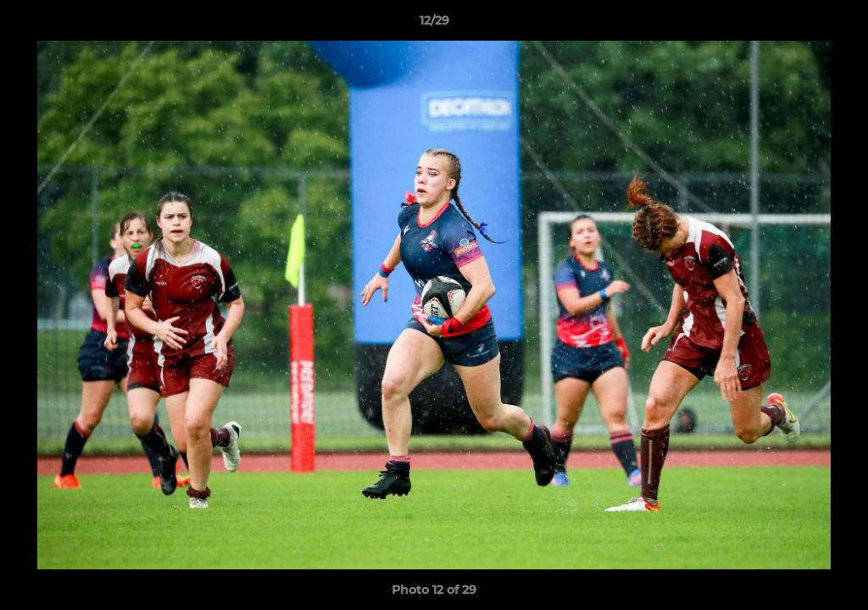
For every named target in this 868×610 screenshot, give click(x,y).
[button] (837, 25)
